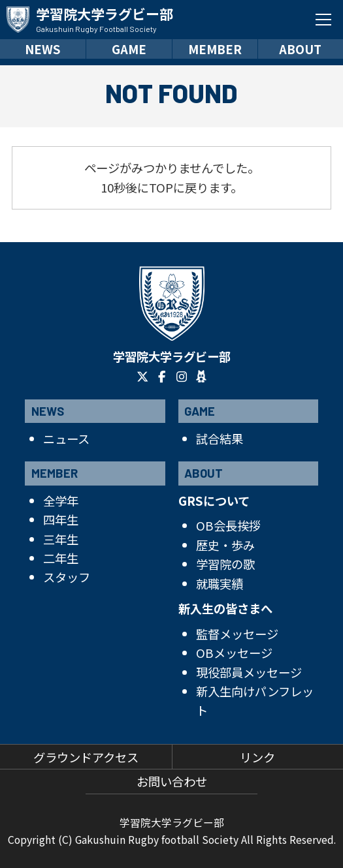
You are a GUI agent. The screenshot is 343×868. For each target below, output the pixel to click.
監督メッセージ (237, 634)
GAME (129, 49)
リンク (257, 757)
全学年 (61, 501)
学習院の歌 (225, 564)
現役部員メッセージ (249, 672)
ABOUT (300, 49)
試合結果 (220, 439)
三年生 (61, 539)
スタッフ (67, 577)
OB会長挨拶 (228, 525)
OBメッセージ (234, 653)
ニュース (66, 439)
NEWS (43, 49)
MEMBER (215, 49)
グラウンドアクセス (86, 757)
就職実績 (220, 583)
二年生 (61, 558)
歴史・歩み (225, 545)
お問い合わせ (172, 781)
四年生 (61, 519)
